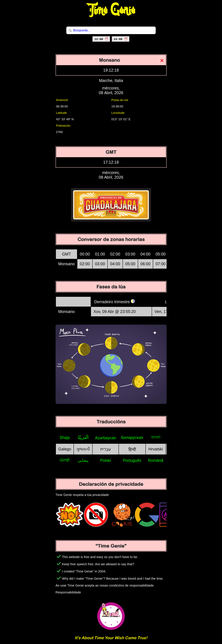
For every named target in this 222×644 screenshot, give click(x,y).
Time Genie (111, 10)
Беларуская (132, 437)
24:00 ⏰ (121, 39)
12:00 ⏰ (101, 39)
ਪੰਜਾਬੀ (65, 460)
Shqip (65, 437)
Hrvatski (156, 449)
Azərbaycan (106, 438)
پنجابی (83, 460)
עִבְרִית (106, 449)
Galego (65, 449)
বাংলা (156, 437)
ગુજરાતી (83, 449)
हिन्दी (132, 449)
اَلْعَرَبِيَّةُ (83, 437)
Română (156, 460)
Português (132, 460)
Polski (106, 460)
